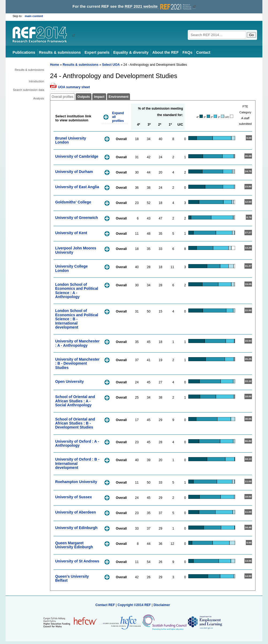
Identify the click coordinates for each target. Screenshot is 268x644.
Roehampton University (76, 482)
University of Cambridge (77, 156)
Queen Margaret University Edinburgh (74, 545)
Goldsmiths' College (73, 202)
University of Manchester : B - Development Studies (77, 363)
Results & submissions (60, 52)
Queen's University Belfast (72, 578)
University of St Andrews (77, 561)
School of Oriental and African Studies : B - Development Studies (75, 423)
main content (34, 16)
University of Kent (71, 233)
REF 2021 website (158, 7)
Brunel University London (71, 140)
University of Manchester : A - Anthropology (77, 343)
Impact (99, 97)
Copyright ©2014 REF (135, 605)
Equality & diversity (131, 52)
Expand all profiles (118, 117)
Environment (118, 97)
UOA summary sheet (74, 87)
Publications (24, 52)
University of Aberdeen (75, 512)
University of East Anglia (77, 187)
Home (55, 65)
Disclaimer (162, 605)
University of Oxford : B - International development (77, 463)
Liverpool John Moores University (76, 250)
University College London (71, 268)
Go (251, 35)
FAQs (187, 52)
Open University (69, 381)
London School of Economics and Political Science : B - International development (77, 319)
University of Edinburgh (76, 528)
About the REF (165, 52)
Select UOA (111, 65)
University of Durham (74, 172)
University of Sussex (73, 497)
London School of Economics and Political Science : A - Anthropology (77, 291)
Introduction (37, 81)
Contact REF (105, 605)
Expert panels (97, 52)
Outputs (84, 97)
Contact (203, 52)
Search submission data (28, 90)
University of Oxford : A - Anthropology (77, 443)
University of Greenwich (76, 218)
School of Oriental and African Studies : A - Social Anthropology (75, 401)
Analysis (39, 98)
